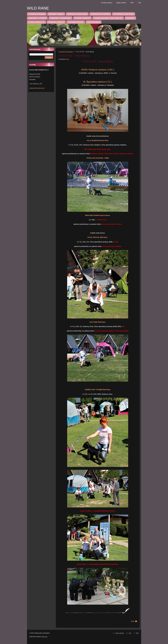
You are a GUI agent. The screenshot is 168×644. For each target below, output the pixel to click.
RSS (132, 3)
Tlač (140, 3)
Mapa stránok (121, 3)
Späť (133, 621)
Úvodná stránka (107, 3)
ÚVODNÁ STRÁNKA (66, 52)
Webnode (44, 637)
